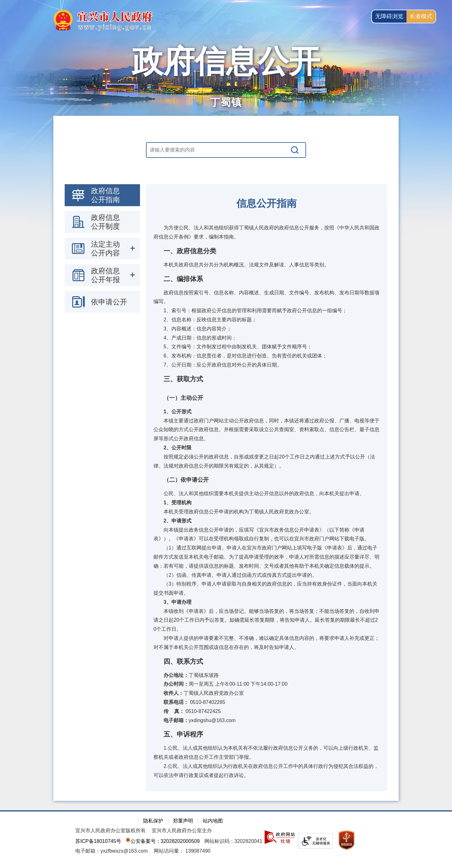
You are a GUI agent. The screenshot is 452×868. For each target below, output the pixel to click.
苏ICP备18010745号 (98, 841)
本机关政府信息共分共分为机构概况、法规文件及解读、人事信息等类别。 (241, 265)
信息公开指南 (266, 203)
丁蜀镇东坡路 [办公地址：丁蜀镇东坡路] (186, 675)
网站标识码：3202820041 (233, 841)
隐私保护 (153, 821)
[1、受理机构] (266, 503)
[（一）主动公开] (266, 398)
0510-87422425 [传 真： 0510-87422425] (187, 711)
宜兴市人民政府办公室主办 (182, 830)
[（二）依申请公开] (266, 480)
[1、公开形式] (266, 412)
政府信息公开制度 (105, 222)
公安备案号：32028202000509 (163, 841)
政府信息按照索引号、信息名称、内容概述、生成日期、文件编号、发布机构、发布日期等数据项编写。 (266, 297)
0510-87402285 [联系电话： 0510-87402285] (189, 702)
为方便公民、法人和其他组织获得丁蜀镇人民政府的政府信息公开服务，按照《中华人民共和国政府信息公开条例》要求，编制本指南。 (266, 232)
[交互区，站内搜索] (226, 150)
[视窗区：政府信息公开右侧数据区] (266, 488)
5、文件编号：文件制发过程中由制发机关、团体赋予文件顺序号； (233, 347)
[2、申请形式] (266, 521)
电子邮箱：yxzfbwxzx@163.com (112, 851)
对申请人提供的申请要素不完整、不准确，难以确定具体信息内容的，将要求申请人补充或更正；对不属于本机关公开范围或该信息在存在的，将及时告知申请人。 (266, 643)
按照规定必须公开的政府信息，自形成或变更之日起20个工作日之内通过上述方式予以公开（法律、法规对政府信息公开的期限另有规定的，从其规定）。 (264, 461)
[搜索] (295, 150)
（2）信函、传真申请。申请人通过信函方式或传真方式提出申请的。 (235, 575)
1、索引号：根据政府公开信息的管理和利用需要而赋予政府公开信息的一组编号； (250, 311)
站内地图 (213, 821)
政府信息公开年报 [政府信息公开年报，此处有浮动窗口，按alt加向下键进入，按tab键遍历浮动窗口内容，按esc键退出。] (105, 275)
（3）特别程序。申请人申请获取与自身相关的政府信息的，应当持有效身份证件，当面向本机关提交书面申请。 (265, 588)
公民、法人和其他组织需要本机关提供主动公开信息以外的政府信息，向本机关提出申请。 (259, 493)
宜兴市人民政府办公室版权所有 (110, 830)
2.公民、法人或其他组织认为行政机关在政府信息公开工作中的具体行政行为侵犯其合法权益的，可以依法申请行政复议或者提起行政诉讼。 (266, 771)
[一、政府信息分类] (266, 251)
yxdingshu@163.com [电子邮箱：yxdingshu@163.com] (195, 720)
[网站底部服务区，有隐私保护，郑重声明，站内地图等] (226, 839)
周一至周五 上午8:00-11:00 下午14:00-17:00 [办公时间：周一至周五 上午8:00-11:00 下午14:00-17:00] (221, 684)
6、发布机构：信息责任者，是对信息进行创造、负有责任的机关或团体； (240, 356)
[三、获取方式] (266, 379)
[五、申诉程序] (266, 734)
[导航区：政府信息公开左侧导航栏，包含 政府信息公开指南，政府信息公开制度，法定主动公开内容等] (102, 249)
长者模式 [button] (421, 16)
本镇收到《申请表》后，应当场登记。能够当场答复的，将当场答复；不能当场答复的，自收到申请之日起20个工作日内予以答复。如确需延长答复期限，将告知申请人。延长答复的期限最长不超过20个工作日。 (266, 620)
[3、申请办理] (266, 602)
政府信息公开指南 (105, 195)
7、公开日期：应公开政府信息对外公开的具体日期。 (218, 365)
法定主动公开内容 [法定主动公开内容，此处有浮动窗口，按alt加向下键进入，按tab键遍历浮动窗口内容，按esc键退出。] (105, 249)
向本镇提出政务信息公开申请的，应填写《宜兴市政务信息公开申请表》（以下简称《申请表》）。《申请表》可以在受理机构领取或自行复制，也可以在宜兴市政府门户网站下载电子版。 (261, 534)
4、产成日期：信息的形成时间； (195, 338)
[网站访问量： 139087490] (182, 851)
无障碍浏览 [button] (389, 16)
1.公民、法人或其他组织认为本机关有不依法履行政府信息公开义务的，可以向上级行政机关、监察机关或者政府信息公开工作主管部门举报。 (266, 753)
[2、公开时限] (266, 448)
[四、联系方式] (266, 662)
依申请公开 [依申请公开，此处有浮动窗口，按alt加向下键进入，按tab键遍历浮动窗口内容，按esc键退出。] (109, 302)
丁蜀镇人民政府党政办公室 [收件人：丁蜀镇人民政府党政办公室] (199, 693)
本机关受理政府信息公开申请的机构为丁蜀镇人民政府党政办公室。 (234, 512)
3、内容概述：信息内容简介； (193, 329)
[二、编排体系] (266, 279)
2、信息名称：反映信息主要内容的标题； (205, 320)
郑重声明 (183, 821)
